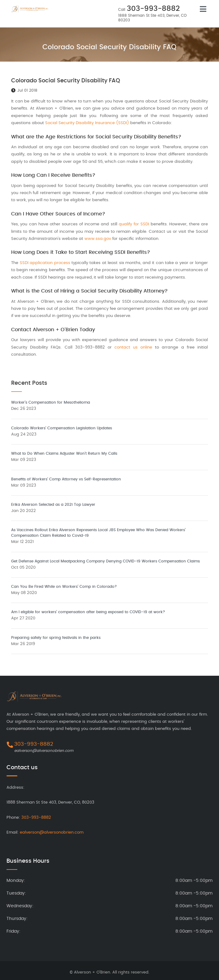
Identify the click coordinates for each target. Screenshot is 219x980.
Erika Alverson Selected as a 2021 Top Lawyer (53, 505)
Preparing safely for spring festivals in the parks (56, 638)
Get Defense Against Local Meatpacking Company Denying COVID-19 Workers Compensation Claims (105, 561)
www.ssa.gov (98, 239)
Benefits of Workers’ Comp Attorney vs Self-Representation (66, 479)
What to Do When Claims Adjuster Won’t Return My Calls (64, 453)
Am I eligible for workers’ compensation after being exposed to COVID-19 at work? (88, 612)
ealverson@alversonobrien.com (44, 751)
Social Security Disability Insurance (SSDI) (87, 123)
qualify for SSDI (135, 224)
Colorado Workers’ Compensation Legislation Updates (62, 428)
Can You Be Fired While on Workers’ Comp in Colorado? (64, 587)
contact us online (133, 347)
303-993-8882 (153, 9)
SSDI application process (45, 263)
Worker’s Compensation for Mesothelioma (51, 402)
